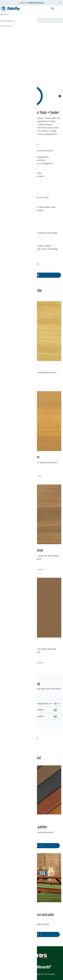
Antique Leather (36, 569)
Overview (6, 20)
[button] (59, 9)
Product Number (11, 704)
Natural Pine (36, 476)
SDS (57, 704)
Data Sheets (17, 20)
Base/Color (28, 704)
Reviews (27, 20)
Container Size (44, 704)
